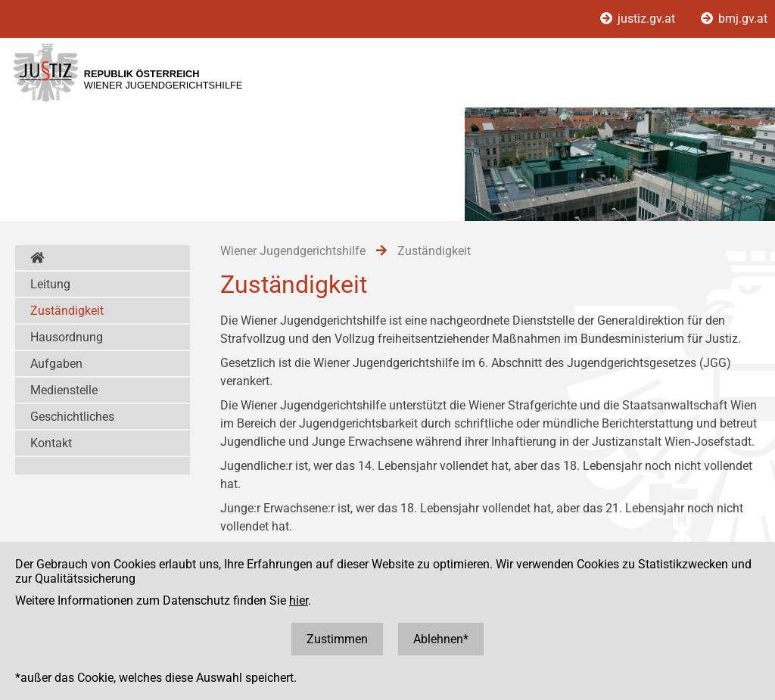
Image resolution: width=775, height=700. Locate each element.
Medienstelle (64, 390)
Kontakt (51, 443)
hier (299, 600)
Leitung (50, 284)
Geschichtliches (72, 417)
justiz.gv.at (639, 19)
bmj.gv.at (734, 19)
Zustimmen (337, 639)
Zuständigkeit (67, 311)
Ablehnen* (441, 639)
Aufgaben (56, 364)
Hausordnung (67, 337)
